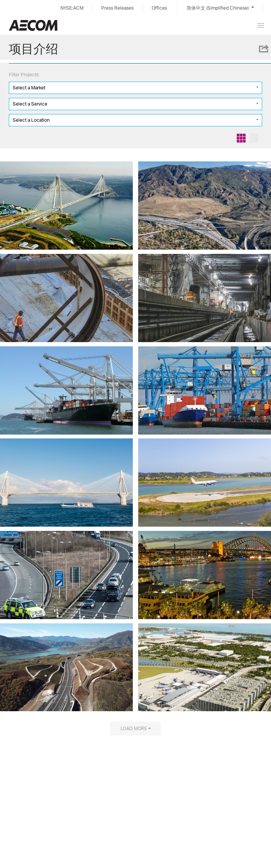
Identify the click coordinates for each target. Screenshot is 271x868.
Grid (241, 138)
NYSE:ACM (72, 8)
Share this (263, 49)
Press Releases (117, 8)
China (33, 25)
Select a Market (29, 88)
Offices (159, 8)
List (254, 138)
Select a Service (30, 104)
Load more (134, 728)
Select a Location (31, 120)
